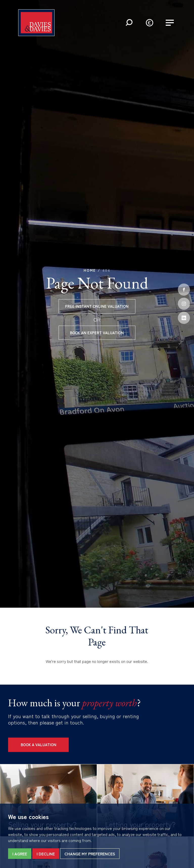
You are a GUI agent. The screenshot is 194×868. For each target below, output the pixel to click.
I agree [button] (20, 854)
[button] (129, 23)
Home (90, 270)
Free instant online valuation (97, 306)
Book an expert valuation (97, 333)
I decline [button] (46, 854)
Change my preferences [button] (90, 854)
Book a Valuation (39, 745)
